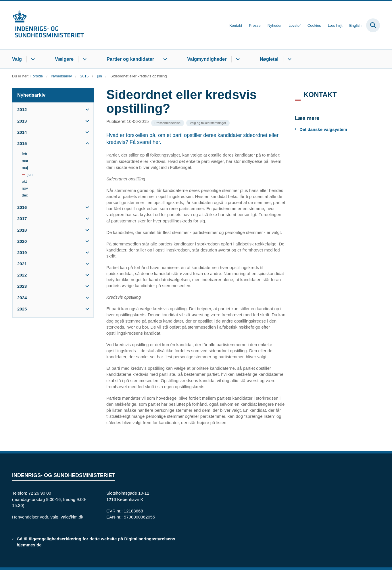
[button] (86, 109)
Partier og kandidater (130, 59)
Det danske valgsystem (323, 129)
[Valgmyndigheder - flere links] (237, 59)
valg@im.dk (72, 517)
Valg (17, 59)
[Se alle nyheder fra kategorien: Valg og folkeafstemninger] (208, 123)
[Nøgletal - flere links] (289, 59)
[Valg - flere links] (32, 59)
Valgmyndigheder (207, 59)
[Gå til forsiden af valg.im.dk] (48, 25)
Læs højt (335, 26)
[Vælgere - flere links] (84, 59)
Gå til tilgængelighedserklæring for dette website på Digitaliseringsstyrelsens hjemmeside (96, 542)
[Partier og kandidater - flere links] (164, 59)
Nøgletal (269, 59)
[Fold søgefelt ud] (373, 25)
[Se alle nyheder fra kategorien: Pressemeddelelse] (168, 123)
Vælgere (64, 59)
